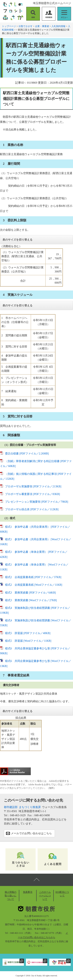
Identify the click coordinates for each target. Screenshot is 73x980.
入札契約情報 (58, 26)
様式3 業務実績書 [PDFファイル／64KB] (30, 593)
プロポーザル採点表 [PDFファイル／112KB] (32, 509)
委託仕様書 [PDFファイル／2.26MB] (27, 454)
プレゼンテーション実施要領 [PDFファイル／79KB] (37, 502)
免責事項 (28, 892)
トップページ (9, 26)
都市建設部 (11, 807)
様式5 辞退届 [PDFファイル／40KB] (28, 633)
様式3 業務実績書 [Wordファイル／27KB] (31, 600)
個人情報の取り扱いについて (11, 896)
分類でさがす (26, 26)
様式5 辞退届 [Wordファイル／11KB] (28, 641)
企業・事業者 (42, 26)
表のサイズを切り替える (18, 240)
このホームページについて (45, 896)
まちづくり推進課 (30, 807)
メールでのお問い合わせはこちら (31, 833)
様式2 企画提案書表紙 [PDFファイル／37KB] (33, 577)
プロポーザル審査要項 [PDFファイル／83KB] (33, 494)
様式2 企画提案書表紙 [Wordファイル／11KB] (34, 585)
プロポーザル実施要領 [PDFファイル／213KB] (33, 486)
